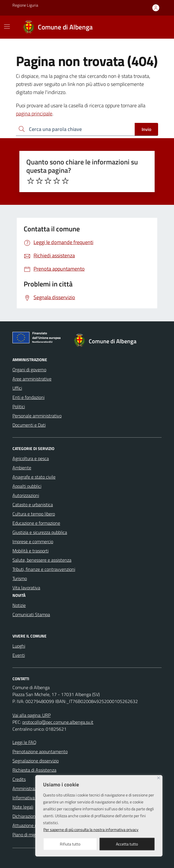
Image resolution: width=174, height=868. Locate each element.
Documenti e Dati (29, 425)
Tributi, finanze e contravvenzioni (44, 569)
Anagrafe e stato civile (34, 477)
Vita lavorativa (26, 588)
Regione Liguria (25, 5)
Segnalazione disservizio (36, 761)
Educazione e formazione (36, 523)
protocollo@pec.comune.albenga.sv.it (58, 722)
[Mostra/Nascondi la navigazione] (7, 27)
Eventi (19, 655)
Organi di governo (29, 370)
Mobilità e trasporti (30, 551)
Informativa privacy (31, 798)
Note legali (23, 807)
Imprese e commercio (33, 541)
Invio (146, 129)
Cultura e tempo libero (34, 514)
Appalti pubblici (27, 486)
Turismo (20, 578)
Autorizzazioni (26, 495)
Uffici (17, 388)
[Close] (159, 778)
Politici (19, 406)
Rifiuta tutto (70, 844)
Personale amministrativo (37, 416)
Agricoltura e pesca (31, 458)
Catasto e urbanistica (33, 505)
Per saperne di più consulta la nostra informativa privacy (91, 829)
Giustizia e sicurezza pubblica (40, 532)
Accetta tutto (127, 844)
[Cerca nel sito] (155, 27)
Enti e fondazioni (28, 397)
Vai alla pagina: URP (32, 715)
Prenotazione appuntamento (40, 751)
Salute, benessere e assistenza (42, 560)
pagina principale (34, 114)
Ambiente (22, 468)
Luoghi (19, 646)
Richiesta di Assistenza (34, 770)
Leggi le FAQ (24, 742)
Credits (19, 779)
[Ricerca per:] (75, 129)
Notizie (19, 605)
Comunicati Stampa (31, 614)
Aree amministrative (32, 379)
